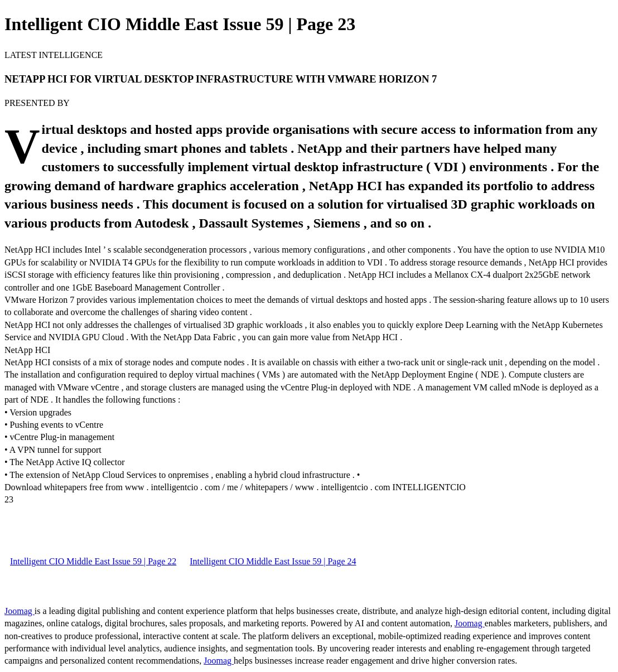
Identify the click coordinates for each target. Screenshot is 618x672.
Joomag (20, 611)
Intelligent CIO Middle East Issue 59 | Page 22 (93, 561)
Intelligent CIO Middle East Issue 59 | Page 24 (273, 561)
